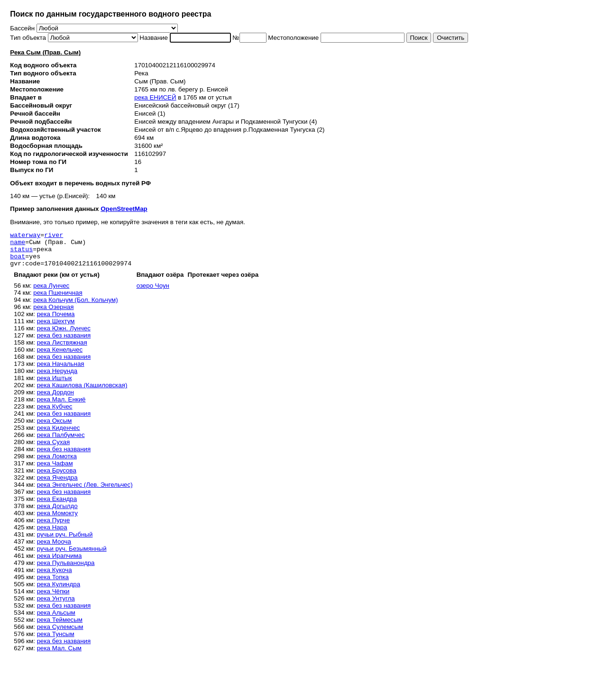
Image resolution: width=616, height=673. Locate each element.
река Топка (53, 584)
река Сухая (54, 449)
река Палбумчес (61, 442)
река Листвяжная (62, 350)
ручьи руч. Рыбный (65, 541)
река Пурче (54, 527)
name (18, 245)
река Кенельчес (60, 357)
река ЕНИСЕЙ (155, 97)
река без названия (64, 342)
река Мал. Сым (59, 655)
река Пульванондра (66, 570)
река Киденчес (59, 435)
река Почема (56, 321)
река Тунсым (56, 641)
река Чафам (55, 470)
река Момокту (57, 520)
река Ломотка (57, 463)
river (54, 236)
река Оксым (55, 428)
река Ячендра (57, 485)
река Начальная (61, 371)
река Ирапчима (60, 563)
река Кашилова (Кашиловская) (82, 392)
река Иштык (55, 385)
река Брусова (57, 477)
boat (18, 262)
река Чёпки (53, 598)
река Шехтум (56, 328)
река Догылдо (57, 513)
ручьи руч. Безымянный (72, 556)
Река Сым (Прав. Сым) (45, 52)
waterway (25, 236)
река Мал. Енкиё (61, 406)
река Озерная (53, 314)
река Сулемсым (60, 634)
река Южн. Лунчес (64, 335)
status (21, 253)
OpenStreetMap (124, 209)
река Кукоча (55, 577)
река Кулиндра (59, 591)
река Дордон (55, 399)
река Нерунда (57, 378)
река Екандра (57, 506)
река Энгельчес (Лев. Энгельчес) (85, 492)
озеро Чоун (153, 293)
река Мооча (54, 549)
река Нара (52, 534)
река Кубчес (55, 414)
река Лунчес (51, 293)
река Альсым (56, 620)
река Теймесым (60, 627)
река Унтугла (56, 605)
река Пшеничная (58, 300)
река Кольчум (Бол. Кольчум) (75, 307)
